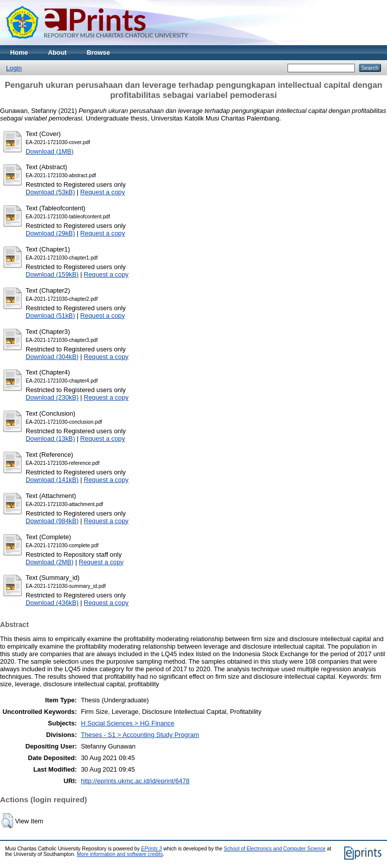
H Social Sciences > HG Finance (128, 723)
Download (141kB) (52, 480)
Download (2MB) (50, 562)
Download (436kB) (52, 603)
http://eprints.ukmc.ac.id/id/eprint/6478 (135, 781)
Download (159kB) (52, 274)
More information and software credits (120, 854)
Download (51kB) (50, 316)
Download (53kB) (50, 192)
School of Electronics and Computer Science (275, 849)
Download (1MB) (50, 151)
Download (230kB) (52, 397)
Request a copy (103, 192)
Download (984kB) (52, 521)
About (58, 52)
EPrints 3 (152, 849)
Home (19, 52)
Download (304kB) (52, 357)
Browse (99, 52)
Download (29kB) (50, 233)
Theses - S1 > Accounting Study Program (140, 735)
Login (14, 68)
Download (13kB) (50, 439)
